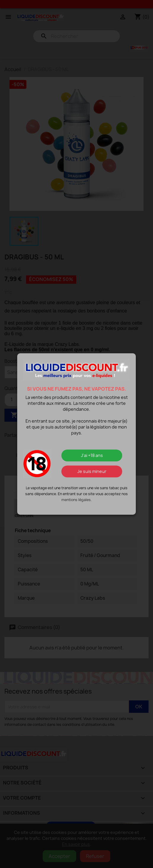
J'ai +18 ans (92, 455)
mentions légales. (76, 500)
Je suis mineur (92, 471)
